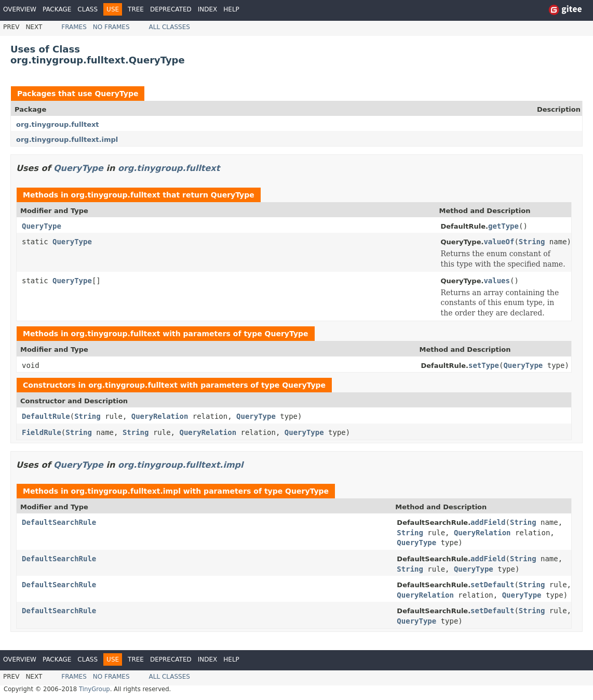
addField (488, 522)
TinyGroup (95, 689)
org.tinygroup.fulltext (58, 124)
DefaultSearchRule (59, 522)
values (497, 281)
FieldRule (42, 432)
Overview (20, 9)
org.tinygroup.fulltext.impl (67, 140)
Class (87, 9)
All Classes (170, 27)
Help (231, 9)
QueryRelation (160, 416)
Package (57, 9)
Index (208, 9)
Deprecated (171, 9)
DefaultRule (46, 416)
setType (484, 365)
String (532, 242)
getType (503, 226)
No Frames (111, 27)
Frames (74, 27)
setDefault (492, 585)
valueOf (499, 242)
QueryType (116, 94)
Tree (136, 9)
